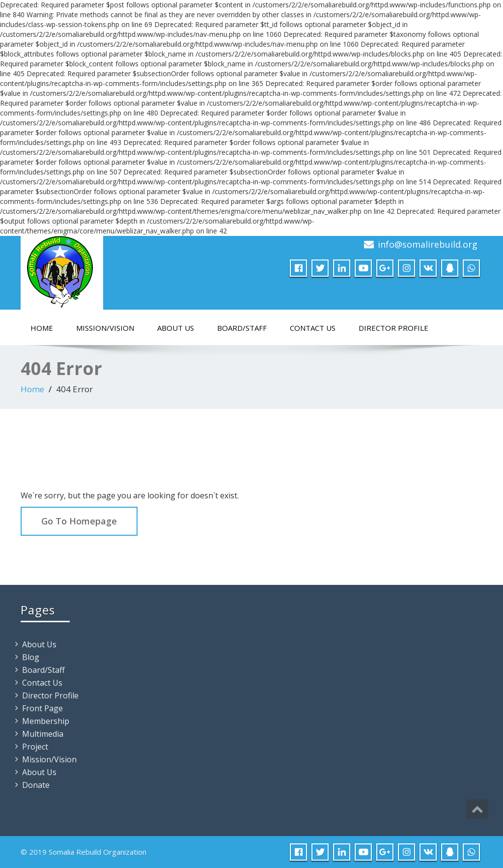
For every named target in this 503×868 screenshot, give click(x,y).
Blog (31, 657)
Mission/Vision (105, 328)
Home (42, 328)
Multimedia (43, 734)
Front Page (42, 708)
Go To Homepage (79, 521)
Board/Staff (242, 328)
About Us (176, 328)
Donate (36, 785)
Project (35, 747)
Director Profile (393, 328)
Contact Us (313, 328)
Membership (46, 721)
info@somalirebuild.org (428, 244)
